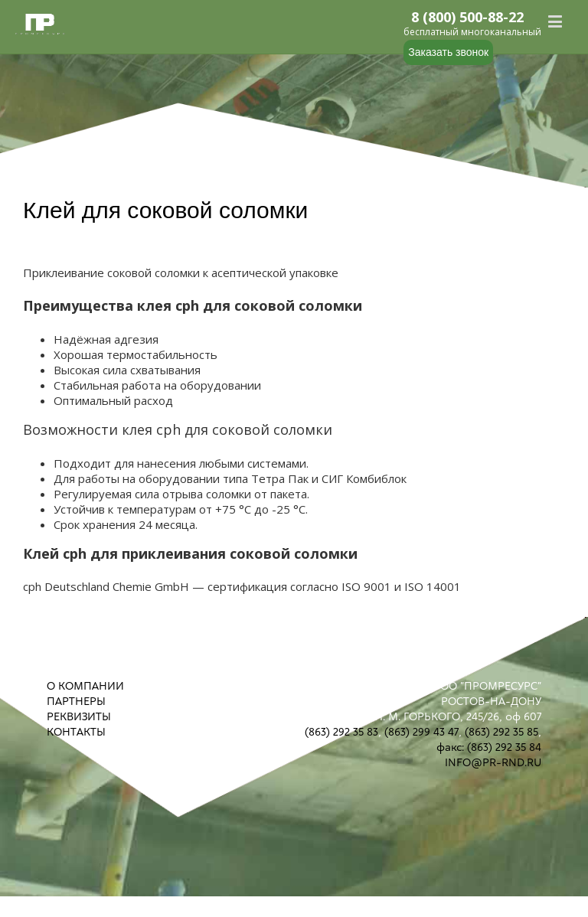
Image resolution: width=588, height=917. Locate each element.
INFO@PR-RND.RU (493, 762)
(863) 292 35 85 (501, 732)
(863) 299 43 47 (421, 732)
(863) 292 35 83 (341, 732)
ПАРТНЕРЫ (76, 701)
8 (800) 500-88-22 (468, 18)
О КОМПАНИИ (85, 686)
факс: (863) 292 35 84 (489, 747)
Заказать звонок (448, 52)
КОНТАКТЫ (76, 732)
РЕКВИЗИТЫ (79, 716)
